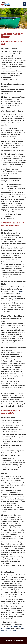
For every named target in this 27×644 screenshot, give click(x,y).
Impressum (5, 106)
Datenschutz (18, 641)
